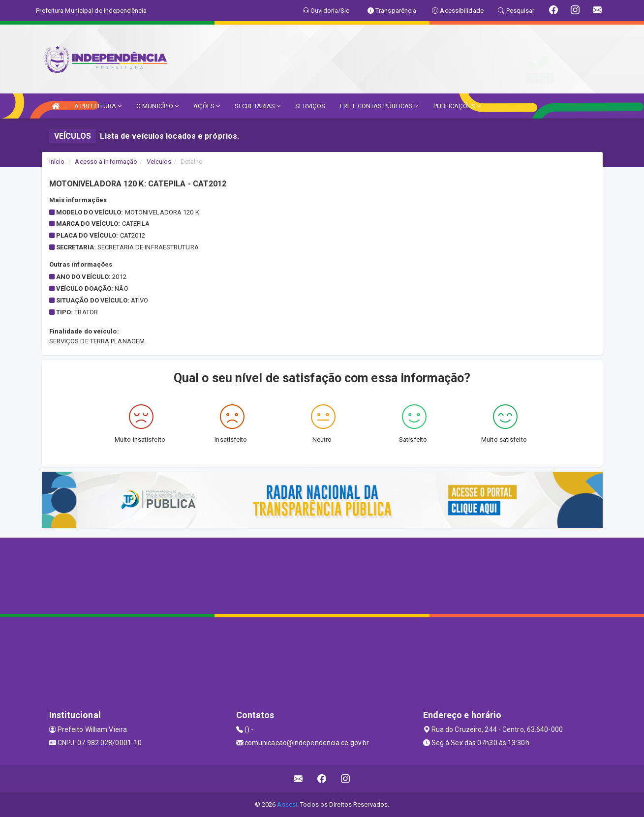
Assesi (287, 804)
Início (57, 162)
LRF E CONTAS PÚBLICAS (379, 106)
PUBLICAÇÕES (457, 106)
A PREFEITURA (98, 106)
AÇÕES (207, 106)
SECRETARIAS (258, 106)
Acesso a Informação (106, 162)
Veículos (159, 162)
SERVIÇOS (310, 106)
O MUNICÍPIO (157, 106)
